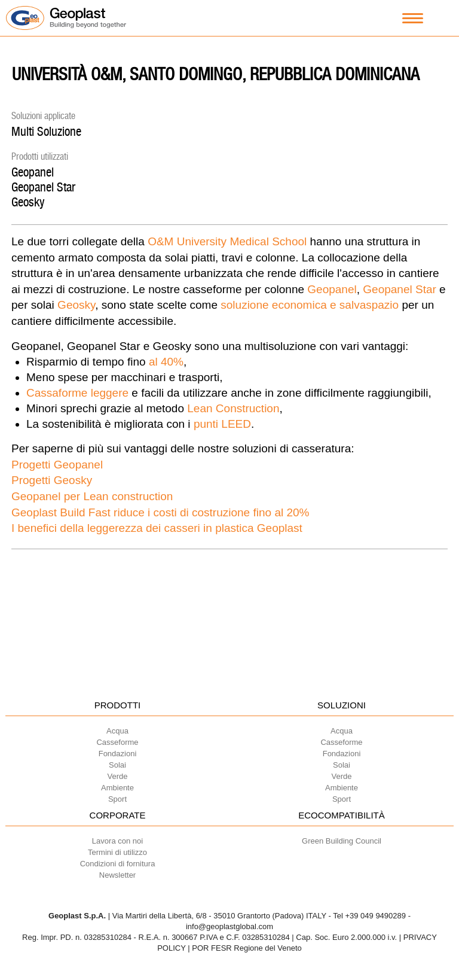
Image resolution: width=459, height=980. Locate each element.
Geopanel (33, 172)
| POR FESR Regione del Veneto (245, 948)
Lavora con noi (117, 841)
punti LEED (222, 424)
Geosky (28, 202)
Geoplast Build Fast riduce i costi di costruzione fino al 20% (160, 512)
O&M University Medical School (227, 241)
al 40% (166, 362)
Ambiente (117, 788)
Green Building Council (342, 841)
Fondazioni (118, 754)
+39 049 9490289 (375, 916)
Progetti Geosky (52, 480)
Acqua (117, 731)
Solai (117, 765)
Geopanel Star (43, 187)
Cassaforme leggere (77, 393)
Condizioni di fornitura (118, 864)
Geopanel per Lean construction (92, 496)
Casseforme (117, 742)
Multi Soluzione (46, 131)
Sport (117, 799)
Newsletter (117, 875)
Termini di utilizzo (117, 852)
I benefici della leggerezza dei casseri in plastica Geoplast (157, 528)
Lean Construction (233, 408)
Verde (118, 776)
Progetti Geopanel (57, 465)
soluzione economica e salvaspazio (310, 305)
